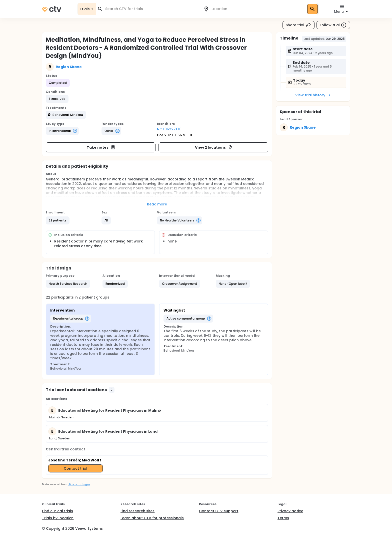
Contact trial (75, 468)
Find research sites (137, 511)
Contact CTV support (219, 511)
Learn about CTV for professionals (152, 518)
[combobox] (151, 9)
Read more (157, 204)
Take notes (101, 147)
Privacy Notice (290, 511)
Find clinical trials (57, 511)
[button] (57, 99)
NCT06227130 (169, 129)
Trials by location (58, 518)
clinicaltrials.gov (79, 484)
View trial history (313, 95)
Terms (283, 518)
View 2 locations (214, 147)
